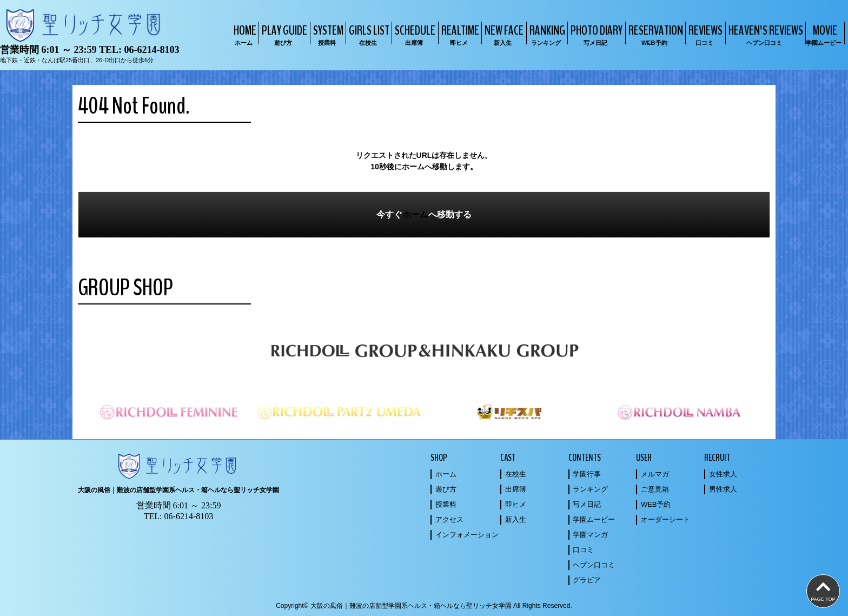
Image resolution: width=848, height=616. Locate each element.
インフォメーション (467, 535)
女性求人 (723, 474)
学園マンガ (590, 535)
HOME (244, 34)
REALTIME (459, 34)
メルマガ (655, 474)
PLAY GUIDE (283, 34)
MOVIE (824, 34)
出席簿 (516, 489)
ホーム (415, 214)
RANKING (546, 34)
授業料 (446, 504)
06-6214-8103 (151, 50)
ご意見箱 (655, 489)
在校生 (516, 474)
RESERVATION (654, 34)
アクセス (449, 519)
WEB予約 (656, 504)
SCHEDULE (414, 34)
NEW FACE (503, 34)
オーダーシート (665, 519)
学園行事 (587, 474)
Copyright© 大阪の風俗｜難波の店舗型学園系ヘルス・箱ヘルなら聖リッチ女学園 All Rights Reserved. (424, 606)
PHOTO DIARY (595, 34)
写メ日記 (587, 504)
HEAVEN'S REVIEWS (764, 34)
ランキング (590, 489)
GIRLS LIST (368, 34)
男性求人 (723, 489)
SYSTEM (327, 34)
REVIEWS (704, 34)
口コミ (583, 550)
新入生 (516, 519)
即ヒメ (516, 504)
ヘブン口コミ (594, 565)
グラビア (587, 580)
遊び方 (446, 489)
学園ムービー (594, 519)
